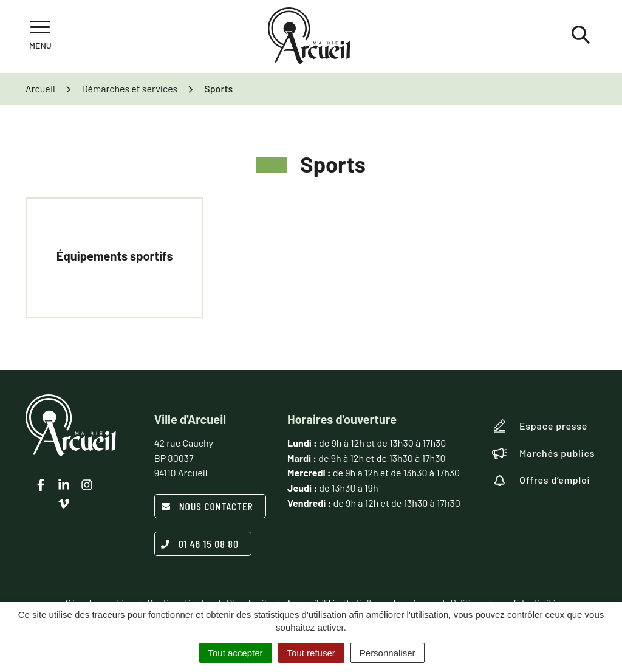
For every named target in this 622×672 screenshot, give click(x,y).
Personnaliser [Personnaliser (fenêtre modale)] (388, 653)
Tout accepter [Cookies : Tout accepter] (236, 653)
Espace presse (540, 426)
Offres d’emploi (541, 480)
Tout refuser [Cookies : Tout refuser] (311, 653)
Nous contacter (207, 506)
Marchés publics (543, 453)
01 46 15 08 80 (200, 544)
